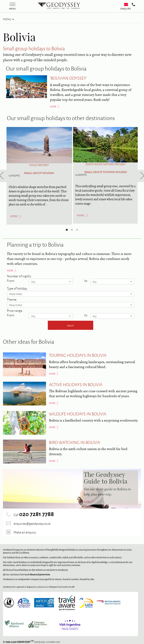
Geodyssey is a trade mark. (32, 642)
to (86, 280)
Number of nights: (19, 276)
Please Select (71, 294)
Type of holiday (17, 288)
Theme (12, 299)
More (10, 270)
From (11, 280)
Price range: (15, 310)
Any (51, 281)
